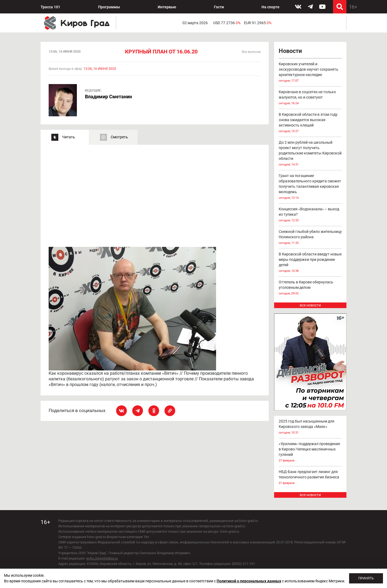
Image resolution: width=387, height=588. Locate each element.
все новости (310, 305)
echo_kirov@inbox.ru (102, 558)
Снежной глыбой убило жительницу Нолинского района (310, 238)
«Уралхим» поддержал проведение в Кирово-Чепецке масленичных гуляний (310, 452)
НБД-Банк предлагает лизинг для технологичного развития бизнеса (310, 478)
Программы (109, 7)
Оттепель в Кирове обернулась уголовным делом (310, 288)
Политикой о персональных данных (249, 581)
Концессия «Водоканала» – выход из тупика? (310, 215)
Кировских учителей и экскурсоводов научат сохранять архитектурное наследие (310, 73)
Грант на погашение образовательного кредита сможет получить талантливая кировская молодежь (310, 187)
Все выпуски (251, 52)
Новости (290, 51)
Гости (219, 7)
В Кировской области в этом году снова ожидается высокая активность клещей (310, 123)
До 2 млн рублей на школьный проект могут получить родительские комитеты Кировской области (310, 154)
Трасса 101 (50, 7)
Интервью (167, 7)
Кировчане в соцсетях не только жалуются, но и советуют (310, 98)
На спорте (270, 7)
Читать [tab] (69, 137)
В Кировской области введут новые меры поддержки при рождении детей (310, 263)
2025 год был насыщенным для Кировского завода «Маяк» (310, 427)
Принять (366, 578)
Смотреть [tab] (119, 137)
